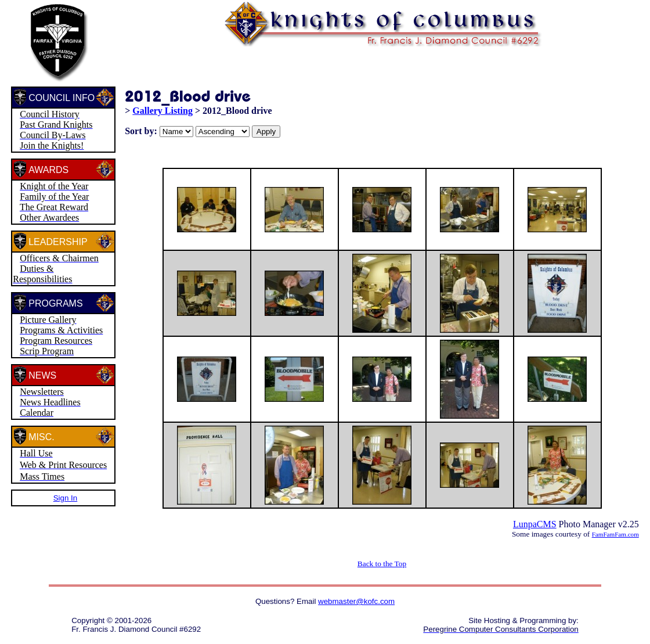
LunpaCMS (535, 524)
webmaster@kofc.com (356, 601)
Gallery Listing (162, 111)
